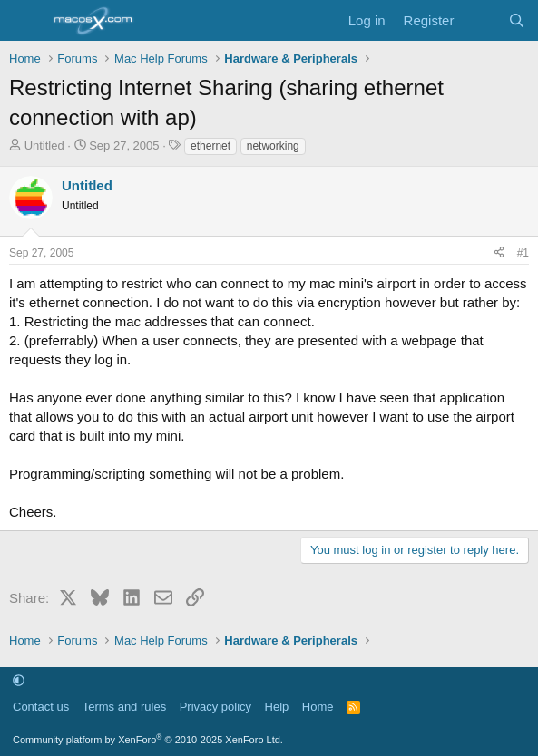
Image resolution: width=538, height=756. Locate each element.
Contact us (41, 707)
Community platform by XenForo (148, 740)
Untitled (44, 145)
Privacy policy (215, 707)
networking (273, 146)
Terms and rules (124, 707)
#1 (523, 253)
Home (318, 707)
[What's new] (480, 20)
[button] (19, 680)
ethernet (210, 146)
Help (277, 707)
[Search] (517, 20)
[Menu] (25, 21)
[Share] (499, 253)
